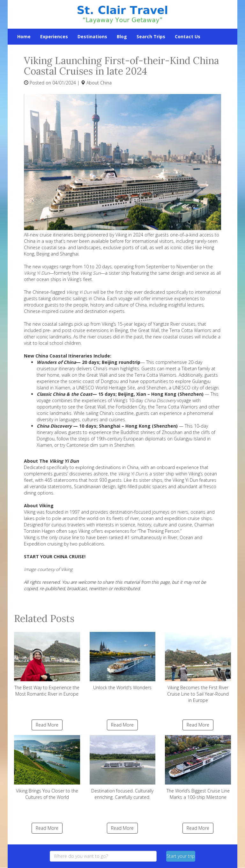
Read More (47, 725)
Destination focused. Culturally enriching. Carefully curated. (123, 768)
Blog (122, 36)
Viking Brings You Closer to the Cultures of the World (47, 768)
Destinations (92, 36)
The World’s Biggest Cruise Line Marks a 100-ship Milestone (198, 768)
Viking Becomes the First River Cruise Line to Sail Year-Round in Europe (198, 668)
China (106, 83)
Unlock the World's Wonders (123, 661)
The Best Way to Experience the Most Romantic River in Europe (47, 664)
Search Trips (151, 36)
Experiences (54, 36)
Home (24, 36)
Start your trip (181, 856)
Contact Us (188, 36)
